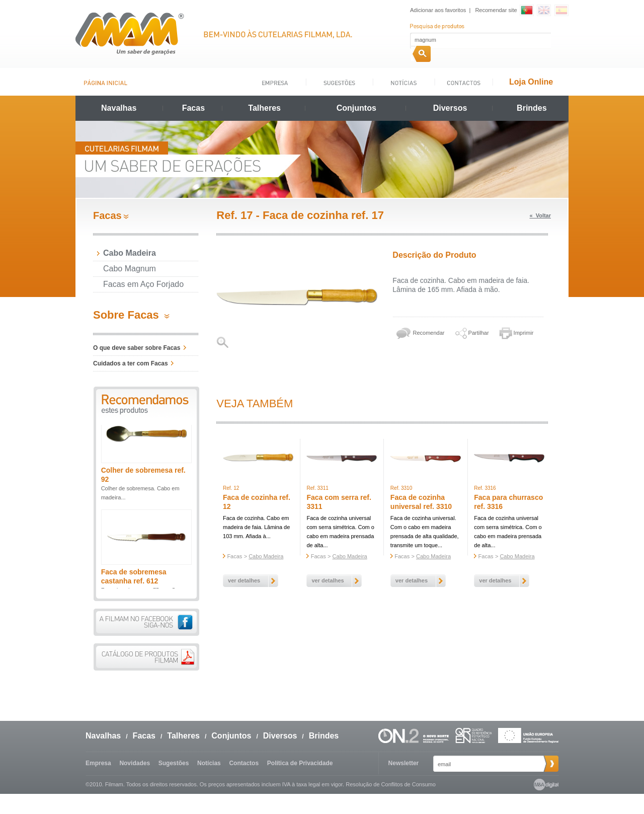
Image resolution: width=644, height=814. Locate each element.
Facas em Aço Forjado (143, 284)
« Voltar (540, 215)
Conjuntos (356, 108)
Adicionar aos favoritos (438, 10)
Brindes (532, 108)
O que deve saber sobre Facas (137, 348)
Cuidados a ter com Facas (131, 363)
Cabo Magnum (130, 269)
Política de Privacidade (300, 763)
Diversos (450, 108)
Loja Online (531, 82)
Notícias (209, 763)
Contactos (244, 763)
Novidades (135, 763)
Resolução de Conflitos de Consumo (391, 784)
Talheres (264, 108)
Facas (193, 108)
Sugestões (174, 763)
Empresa (98, 763)
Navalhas (119, 108)
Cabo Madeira (130, 253)
